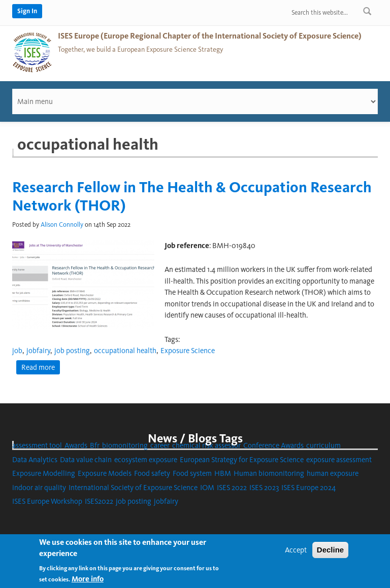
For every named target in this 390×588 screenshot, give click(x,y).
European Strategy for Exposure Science (242, 460)
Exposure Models (105, 473)
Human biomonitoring (269, 473)
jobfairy (38, 351)
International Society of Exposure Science (133, 488)
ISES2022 (99, 501)
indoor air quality (39, 488)
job (17, 351)
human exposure (333, 473)
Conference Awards (273, 445)
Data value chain (86, 460)
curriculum (323, 445)
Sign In (27, 11)
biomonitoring (125, 445)
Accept (296, 550)
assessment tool (37, 445)
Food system (192, 473)
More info (88, 579)
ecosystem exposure (146, 460)
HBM (223, 473)
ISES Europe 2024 (308, 488)
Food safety (152, 473)
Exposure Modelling (44, 473)
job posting (72, 351)
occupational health (125, 351)
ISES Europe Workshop (47, 501)
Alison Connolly (62, 224)
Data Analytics (35, 460)
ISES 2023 (264, 488)
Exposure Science (188, 351)
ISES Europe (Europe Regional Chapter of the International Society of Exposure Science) (210, 36)
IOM (207, 488)
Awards (76, 445)
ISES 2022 (232, 488)
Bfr (95, 445)
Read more (41, 367)
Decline (330, 550)
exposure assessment (339, 460)
